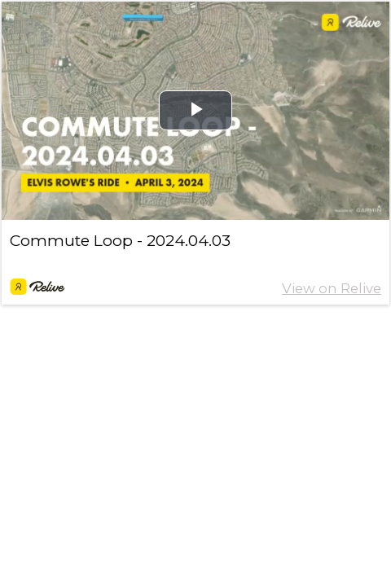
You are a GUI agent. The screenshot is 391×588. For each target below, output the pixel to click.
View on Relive (332, 288)
